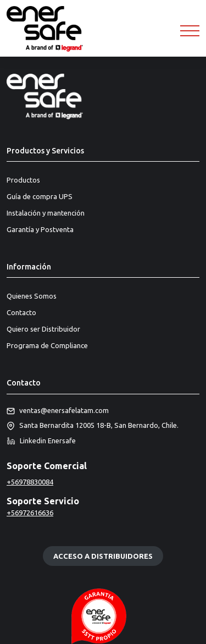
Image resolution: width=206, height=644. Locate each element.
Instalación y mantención (46, 213)
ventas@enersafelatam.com (58, 411)
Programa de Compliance (47, 345)
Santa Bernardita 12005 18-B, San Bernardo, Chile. (93, 426)
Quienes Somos (32, 296)
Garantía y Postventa (40, 229)
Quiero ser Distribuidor (43, 329)
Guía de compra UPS (40, 196)
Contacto (21, 312)
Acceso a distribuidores (103, 556)
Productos (23, 180)
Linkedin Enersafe (41, 441)
